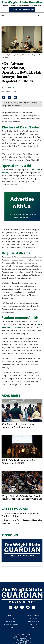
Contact (11, 618)
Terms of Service (33, 621)
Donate (11, 627)
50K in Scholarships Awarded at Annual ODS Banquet (19, 462)
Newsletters (33, 618)
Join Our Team (11, 621)
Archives (33, 627)
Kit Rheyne (10, 88)
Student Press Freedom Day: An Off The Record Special (20, 515)
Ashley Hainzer (23, 520)
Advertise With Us (33, 615)
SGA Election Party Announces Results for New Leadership (18, 426)
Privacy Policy (33, 624)
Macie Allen (37, 520)
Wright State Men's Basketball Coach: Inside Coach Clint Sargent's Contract (22, 497)
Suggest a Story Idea (11, 624)
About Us (11, 615)
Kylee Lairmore (10, 520)
